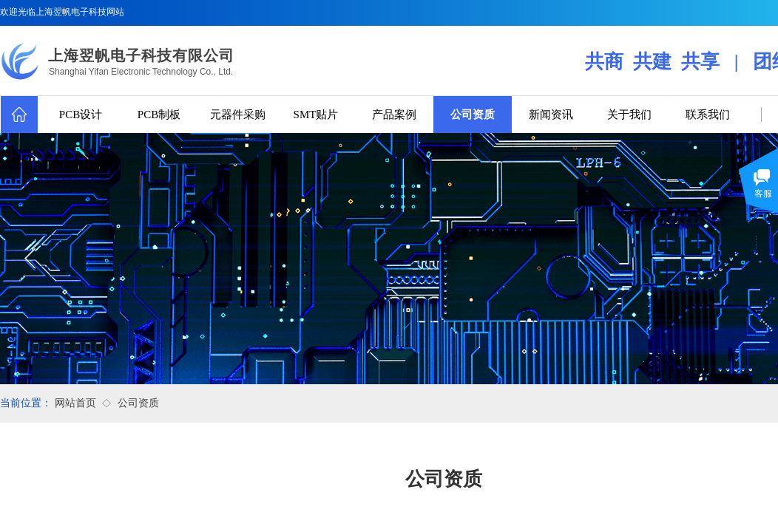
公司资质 (473, 115)
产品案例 (394, 115)
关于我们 (629, 115)
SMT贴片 (316, 115)
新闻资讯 (551, 115)
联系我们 (708, 115)
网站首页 (75, 403)
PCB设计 (81, 115)
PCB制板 (159, 115)
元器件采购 (238, 115)
